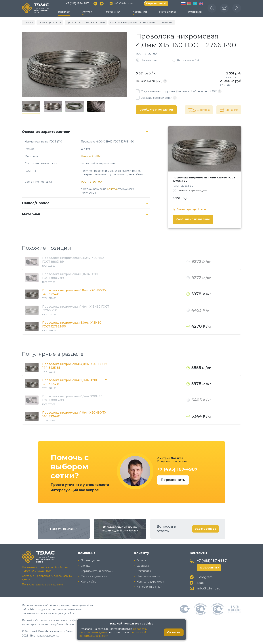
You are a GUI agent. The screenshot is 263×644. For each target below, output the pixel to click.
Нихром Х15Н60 (91, 156)
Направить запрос (149, 576)
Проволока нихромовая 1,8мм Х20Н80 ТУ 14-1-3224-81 (74, 292)
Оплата (141, 560)
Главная (28, 22)
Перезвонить (173, 480)
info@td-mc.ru (124, 3)
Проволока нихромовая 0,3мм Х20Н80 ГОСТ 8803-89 (72, 398)
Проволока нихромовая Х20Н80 (86, 22)
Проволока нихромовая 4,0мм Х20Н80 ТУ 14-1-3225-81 (75, 366)
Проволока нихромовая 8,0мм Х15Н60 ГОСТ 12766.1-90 (72, 325)
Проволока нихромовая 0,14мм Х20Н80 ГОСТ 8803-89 (73, 260)
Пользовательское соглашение (42, 585)
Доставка (143, 566)
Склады (86, 566)
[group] (75, 64)
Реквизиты (144, 571)
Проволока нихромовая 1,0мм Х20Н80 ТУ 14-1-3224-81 (74, 414)
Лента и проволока (50, 22)
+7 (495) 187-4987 (77, 3)
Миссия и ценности (94, 576)
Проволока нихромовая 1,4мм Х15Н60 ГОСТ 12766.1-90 (76, 308)
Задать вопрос (206, 529)
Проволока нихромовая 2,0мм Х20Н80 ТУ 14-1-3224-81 (75, 382)
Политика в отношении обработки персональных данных (45, 569)
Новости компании (64, 529)
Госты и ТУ (112, 12)
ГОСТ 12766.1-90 (91, 182)
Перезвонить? (156, 3)
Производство (90, 560)
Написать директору (150, 582)
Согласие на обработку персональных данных (47, 578)
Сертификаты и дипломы (97, 571)
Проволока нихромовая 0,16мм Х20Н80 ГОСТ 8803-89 (73, 276)
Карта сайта (89, 582)
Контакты (195, 12)
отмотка (112, 189)
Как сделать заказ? (149, 587)
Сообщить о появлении (156, 110)
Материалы (167, 12)
